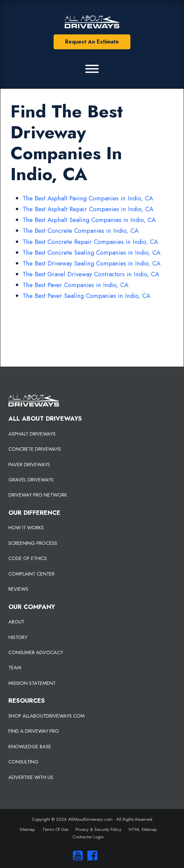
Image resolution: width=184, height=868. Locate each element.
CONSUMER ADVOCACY (36, 652)
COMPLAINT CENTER (32, 574)
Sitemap (27, 829)
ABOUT (16, 622)
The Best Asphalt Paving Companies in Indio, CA (88, 198)
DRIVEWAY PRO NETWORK (38, 495)
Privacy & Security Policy (98, 829)
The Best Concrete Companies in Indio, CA (81, 231)
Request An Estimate (92, 42)
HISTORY (18, 637)
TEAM (15, 668)
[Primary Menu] (92, 69)
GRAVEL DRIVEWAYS (31, 480)
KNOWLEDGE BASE (30, 747)
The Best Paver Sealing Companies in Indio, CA (86, 296)
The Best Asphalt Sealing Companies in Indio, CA (89, 220)
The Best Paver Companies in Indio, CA (75, 285)
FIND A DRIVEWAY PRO (34, 731)
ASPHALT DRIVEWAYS (32, 434)
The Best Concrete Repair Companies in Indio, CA (90, 242)
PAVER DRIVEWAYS (29, 465)
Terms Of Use (55, 829)
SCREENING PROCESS (33, 543)
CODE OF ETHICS (28, 558)
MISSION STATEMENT (32, 683)
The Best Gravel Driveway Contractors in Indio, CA (91, 274)
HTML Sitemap (143, 829)
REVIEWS (18, 589)
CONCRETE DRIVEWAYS (35, 449)
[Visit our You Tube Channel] (76, 856)
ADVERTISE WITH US (31, 777)
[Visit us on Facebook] (91, 856)
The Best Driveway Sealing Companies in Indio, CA (91, 263)
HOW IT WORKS (26, 528)
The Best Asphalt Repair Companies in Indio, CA (88, 209)
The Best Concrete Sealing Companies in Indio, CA (91, 253)
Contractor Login (88, 837)
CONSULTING (23, 762)
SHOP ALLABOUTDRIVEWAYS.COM (47, 716)
